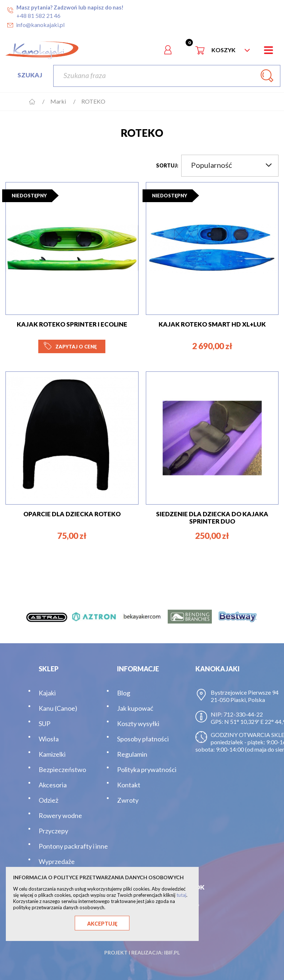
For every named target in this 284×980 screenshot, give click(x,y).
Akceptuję (102, 924)
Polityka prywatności (147, 769)
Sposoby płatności (143, 739)
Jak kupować (135, 708)
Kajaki (47, 693)
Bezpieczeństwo (62, 769)
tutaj (181, 895)
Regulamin (132, 754)
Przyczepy (53, 831)
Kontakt (129, 785)
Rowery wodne (60, 815)
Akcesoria (53, 785)
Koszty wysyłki (138, 724)
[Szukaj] (167, 76)
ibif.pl (172, 952)
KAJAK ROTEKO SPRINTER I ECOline (72, 324)
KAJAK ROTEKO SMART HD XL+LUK (212, 324)
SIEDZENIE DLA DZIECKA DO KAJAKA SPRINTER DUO (212, 518)
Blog (124, 693)
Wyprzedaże (57, 861)
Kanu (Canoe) (58, 708)
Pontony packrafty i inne (73, 846)
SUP (44, 724)
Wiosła (49, 739)
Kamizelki (52, 754)
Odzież (48, 800)
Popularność (231, 165)
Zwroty (128, 800)
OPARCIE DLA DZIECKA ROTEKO (72, 514)
